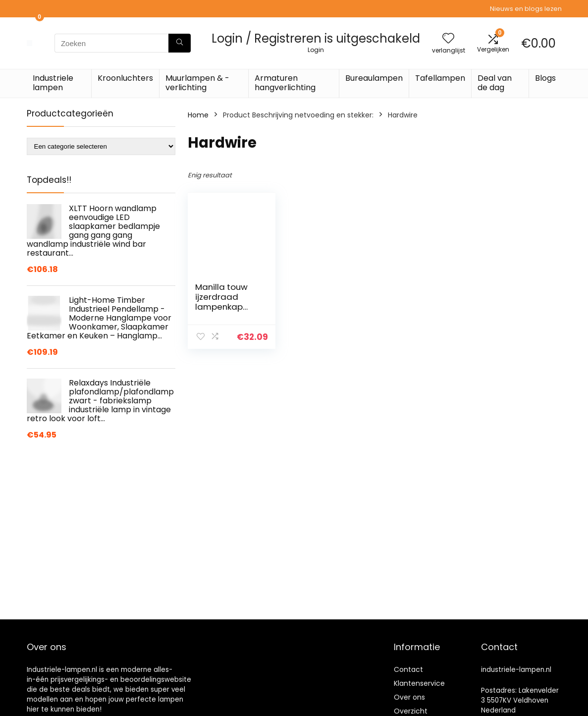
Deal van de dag (495, 83)
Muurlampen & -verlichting (197, 83)
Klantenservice (419, 683)
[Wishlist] (448, 39)
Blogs (545, 78)
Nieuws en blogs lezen (526, 9)
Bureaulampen (374, 78)
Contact (408, 669)
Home (198, 115)
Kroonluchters (125, 78)
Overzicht (411, 711)
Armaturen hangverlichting (285, 83)
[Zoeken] (180, 43)
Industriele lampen (53, 83)
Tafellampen (440, 78)
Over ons (409, 697)
